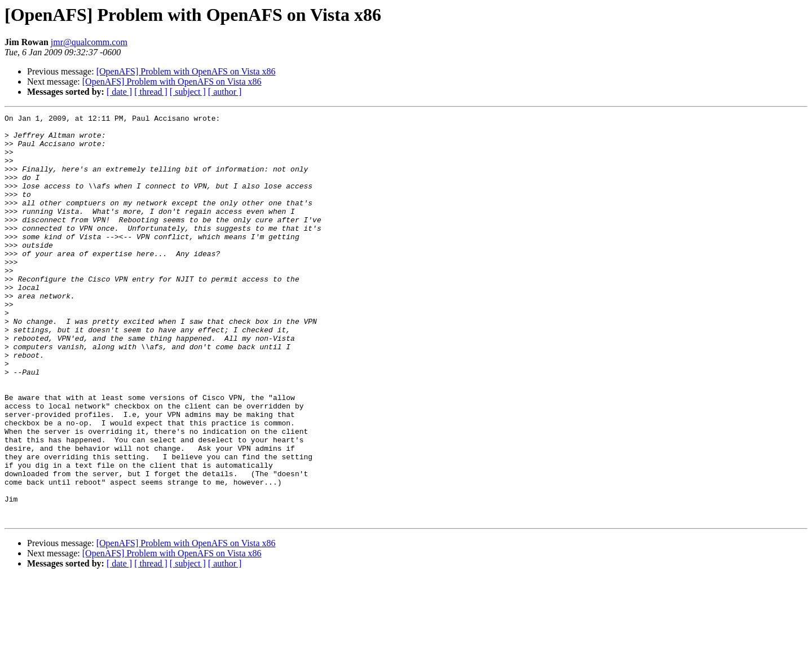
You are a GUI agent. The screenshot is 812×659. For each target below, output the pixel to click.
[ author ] (225, 92)
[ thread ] (151, 92)
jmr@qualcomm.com (89, 42)
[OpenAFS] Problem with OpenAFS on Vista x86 (186, 71)
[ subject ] (188, 92)
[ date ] (119, 92)
